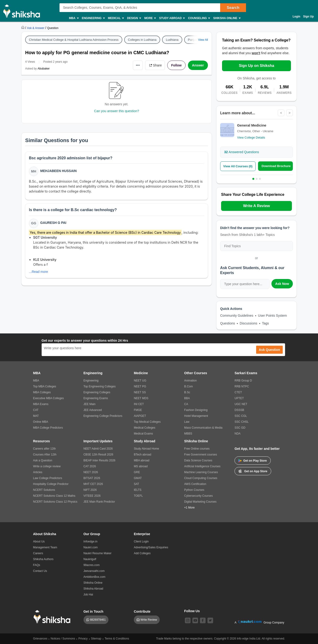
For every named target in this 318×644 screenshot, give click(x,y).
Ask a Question (43, 460)
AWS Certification (195, 484)
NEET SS (140, 392)
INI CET (139, 404)
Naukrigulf (90, 559)
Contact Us (40, 571)
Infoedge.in (90, 541)
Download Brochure (276, 166)
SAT (136, 484)
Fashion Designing (196, 410)
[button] (119, 252)
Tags (266, 323)
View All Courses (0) (238, 166)
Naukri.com (91, 547)
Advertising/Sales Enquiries (151, 547)
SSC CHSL (242, 422)
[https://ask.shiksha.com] (36, 28)
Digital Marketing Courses (200, 502)
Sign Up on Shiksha (256, 66)
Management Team (45, 547)
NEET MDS (141, 398)
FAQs (37, 565)
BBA (187, 398)
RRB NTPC (242, 386)
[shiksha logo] (53, 617)
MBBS (188, 434)
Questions (228, 323)
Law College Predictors (48, 478)
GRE (137, 472)
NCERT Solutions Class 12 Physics (55, 502)
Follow (176, 65)
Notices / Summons (63, 639)
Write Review (149, 620)
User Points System (272, 316)
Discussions (248, 323)
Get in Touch (93, 611)
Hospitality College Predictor (51, 484)
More (150, 18)
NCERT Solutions (44, 490)
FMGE (138, 410)
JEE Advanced (93, 410)
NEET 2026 (91, 472)
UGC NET (241, 404)
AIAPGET (140, 416)
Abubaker (44, 69)
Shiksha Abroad (93, 589)
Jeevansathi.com (94, 571)
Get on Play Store (253, 461)
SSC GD (240, 428)
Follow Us (192, 611)
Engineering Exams (96, 398)
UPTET (239, 398)
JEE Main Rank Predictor (99, 502)
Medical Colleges (145, 428)
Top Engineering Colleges (100, 386)
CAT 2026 (90, 466)
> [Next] (290, 113)
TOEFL (138, 496)
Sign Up (308, 16)
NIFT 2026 (90, 490)
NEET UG (140, 381)
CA (186, 404)
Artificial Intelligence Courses (202, 466)
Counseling (199, 18)
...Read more (38, 272)
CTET (238, 392)
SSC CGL (241, 416)
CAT (36, 410)
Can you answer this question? (117, 111)
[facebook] (203, 620)
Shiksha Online (227, 18)
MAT (36, 416)
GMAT (138, 478)
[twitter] (210, 620)
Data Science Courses (198, 460)
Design (134, 18)
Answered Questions (242, 152)
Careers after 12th (45, 449)
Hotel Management (196, 416)
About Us (39, 541)
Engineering (93, 18)
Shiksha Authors (43, 559)
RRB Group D (243, 381)
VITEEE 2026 (92, 496)
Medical (116, 18)
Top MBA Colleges (45, 386)
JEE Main (89, 404)
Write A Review (256, 206)
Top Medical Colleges (147, 422)
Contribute (142, 611)
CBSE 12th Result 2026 (98, 455)
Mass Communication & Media (203, 428)
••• (138, 65)
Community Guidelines (237, 316)
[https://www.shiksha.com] (23, 28)
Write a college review (47, 466)
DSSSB (239, 410)
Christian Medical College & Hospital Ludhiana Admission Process (74, 40)
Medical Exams (143, 434)
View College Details (251, 137)
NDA (237, 434)
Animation (190, 381)
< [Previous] (281, 113)
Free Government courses (201, 455)
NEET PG (140, 386)
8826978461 (98, 620)
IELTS (138, 490)
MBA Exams (41, 404)
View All (203, 40)
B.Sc (187, 392)
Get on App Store (253, 471)
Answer (198, 65)
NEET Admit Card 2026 (98, 449)
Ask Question (269, 350)
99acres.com (92, 565)
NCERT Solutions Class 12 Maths (54, 496)
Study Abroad (172, 18)
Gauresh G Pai (53, 223)
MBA (74, 18)
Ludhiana (172, 40)
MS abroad (141, 466)
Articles (38, 472)
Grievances (40, 639)
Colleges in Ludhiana (142, 40)
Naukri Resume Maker (97, 553)
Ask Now (282, 284)
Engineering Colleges (97, 392)
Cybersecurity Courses (198, 496)
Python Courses (194, 490)
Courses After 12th (45, 455)
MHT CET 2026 (93, 484)
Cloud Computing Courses (201, 478)
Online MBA (41, 422)
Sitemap (96, 639)
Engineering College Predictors (103, 416)
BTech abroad (143, 455)
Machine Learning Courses (201, 472)
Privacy (83, 639)
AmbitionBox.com (94, 577)
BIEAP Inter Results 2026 (99, 460)
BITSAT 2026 (92, 478)
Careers (38, 553)
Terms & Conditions (117, 639)
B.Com (189, 386)
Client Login (141, 541)
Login (296, 16)
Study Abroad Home (146, 449)
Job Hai (88, 595)
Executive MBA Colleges (49, 398)
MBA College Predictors (48, 428)
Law (187, 422)
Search (233, 8)
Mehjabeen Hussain (58, 171)
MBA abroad (142, 460)
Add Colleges (142, 553)
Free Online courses (197, 449)
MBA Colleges (42, 392)
